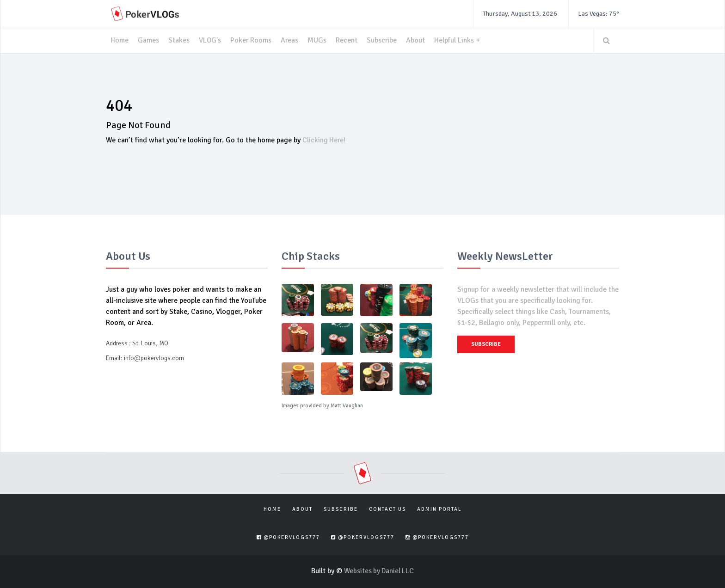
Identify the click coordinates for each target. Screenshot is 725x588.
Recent (348, 41)
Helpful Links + (459, 41)
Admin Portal (439, 509)
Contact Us (387, 509)
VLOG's (210, 41)
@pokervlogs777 (288, 537)
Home (120, 41)
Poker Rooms (252, 41)
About (417, 41)
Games (148, 41)
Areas (291, 41)
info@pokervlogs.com (154, 358)
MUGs (318, 41)
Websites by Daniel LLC (379, 570)
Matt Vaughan (347, 405)
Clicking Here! (325, 140)
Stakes (179, 41)
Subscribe (383, 41)
